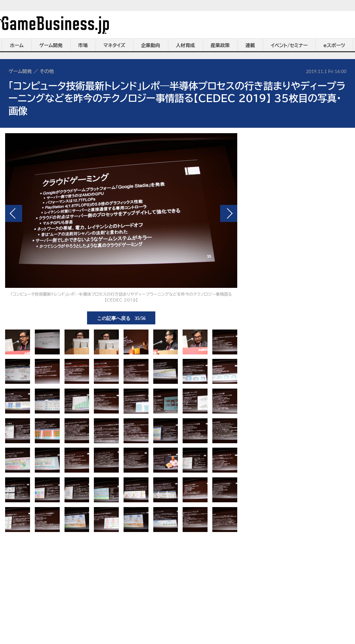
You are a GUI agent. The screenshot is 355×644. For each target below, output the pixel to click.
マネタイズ (114, 45)
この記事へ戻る (121, 318)
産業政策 (220, 45)
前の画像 (14, 213)
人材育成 (185, 45)
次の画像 (229, 213)
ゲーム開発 (51, 45)
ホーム (17, 45)
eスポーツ (334, 45)
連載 (250, 45)
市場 (83, 45)
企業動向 (151, 45)
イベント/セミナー (289, 45)
